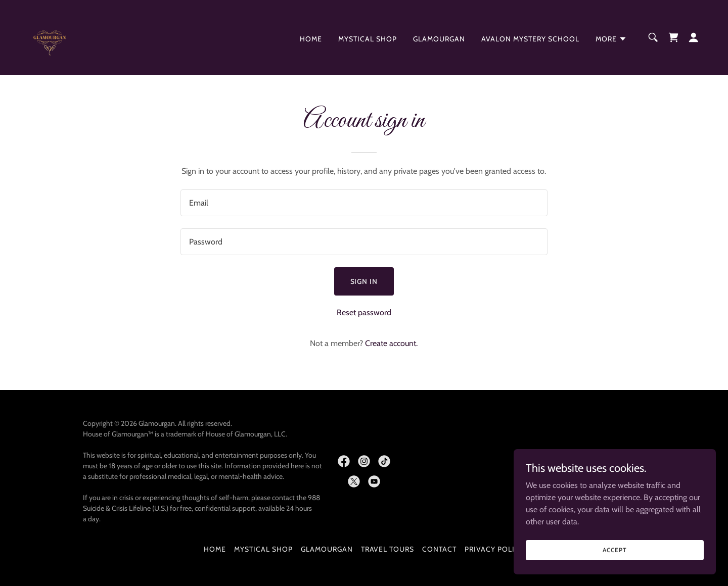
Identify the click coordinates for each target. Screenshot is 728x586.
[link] (50, 37)
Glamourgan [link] (439, 39)
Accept (615, 550)
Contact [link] (439, 549)
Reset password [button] (364, 312)
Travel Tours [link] (388, 549)
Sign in (364, 281)
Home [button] (215, 549)
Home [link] (311, 39)
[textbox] (364, 203)
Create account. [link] (391, 343)
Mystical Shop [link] (368, 39)
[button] (611, 39)
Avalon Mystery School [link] (530, 39)
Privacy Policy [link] (494, 549)
